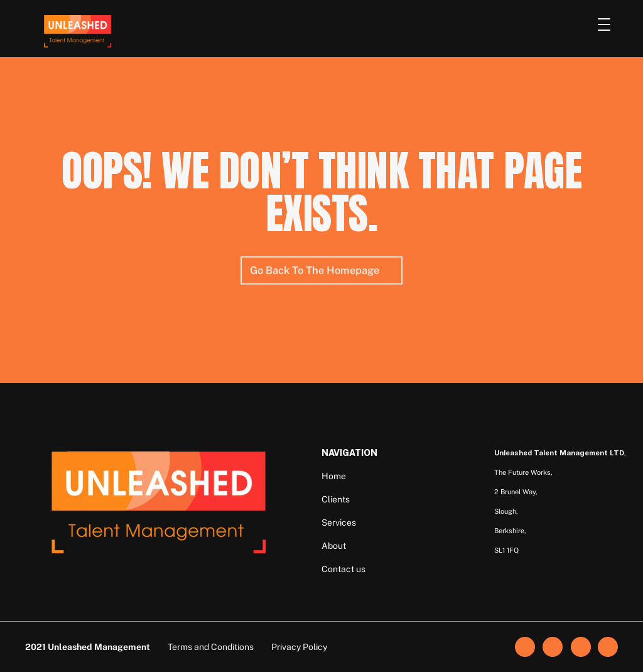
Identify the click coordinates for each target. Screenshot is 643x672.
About (334, 546)
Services (339, 523)
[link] (553, 647)
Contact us (343, 569)
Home (334, 476)
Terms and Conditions (211, 647)
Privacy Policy (299, 647)
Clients (336, 499)
